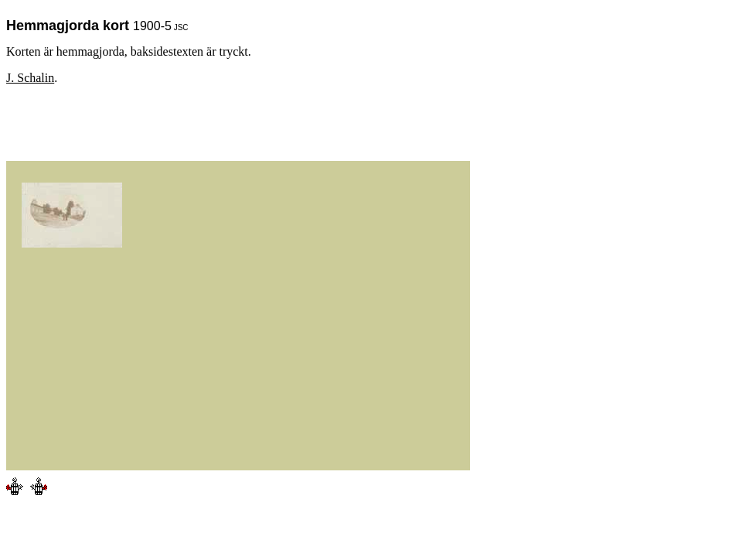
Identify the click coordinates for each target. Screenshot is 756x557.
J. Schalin (30, 78)
